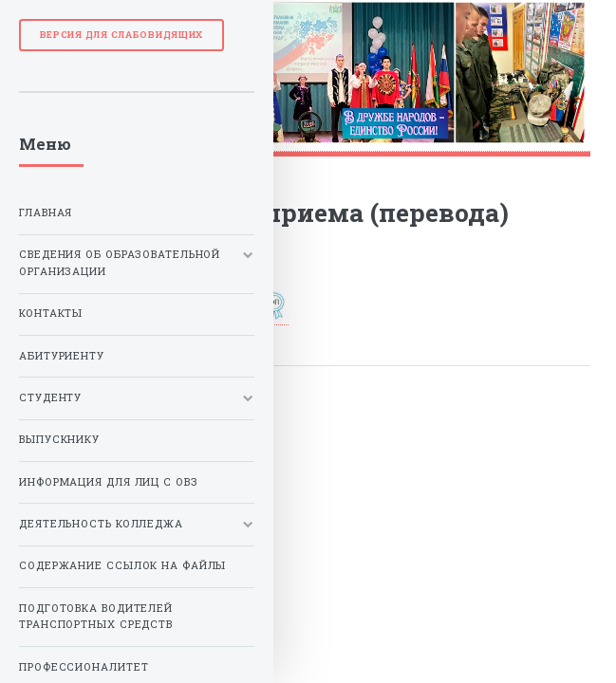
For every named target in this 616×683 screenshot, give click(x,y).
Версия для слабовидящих (122, 35)
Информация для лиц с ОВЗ (109, 482)
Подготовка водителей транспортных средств (96, 617)
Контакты (51, 313)
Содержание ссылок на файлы (122, 565)
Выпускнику (59, 439)
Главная (46, 212)
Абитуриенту (62, 356)
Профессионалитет (84, 667)
